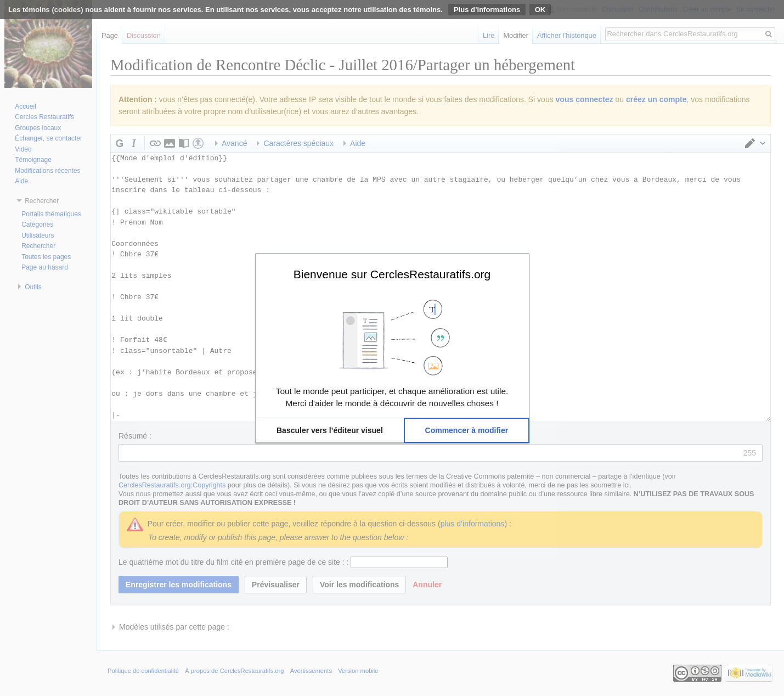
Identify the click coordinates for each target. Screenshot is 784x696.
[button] (330, 430)
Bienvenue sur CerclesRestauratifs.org (392, 274)
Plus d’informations (487, 10)
